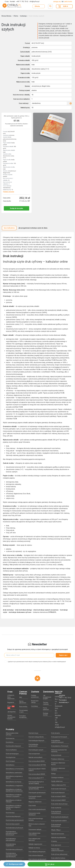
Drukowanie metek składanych (34, 814)
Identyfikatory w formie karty (15, 769)
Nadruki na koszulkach (35, 757)
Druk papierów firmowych (59, 737)
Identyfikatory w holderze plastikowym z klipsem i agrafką (14, 807)
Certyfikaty (35, 706)
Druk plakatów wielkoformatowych (57, 741)
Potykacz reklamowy (58, 759)
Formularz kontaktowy (23, 717)
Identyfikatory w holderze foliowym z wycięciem (14, 796)
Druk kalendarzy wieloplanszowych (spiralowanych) (12, 855)
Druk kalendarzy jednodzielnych (11, 839)
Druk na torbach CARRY (59, 796)
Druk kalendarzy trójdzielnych (11, 845)
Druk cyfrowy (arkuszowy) (59, 854)
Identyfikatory (10, 765)
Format (27, 43)
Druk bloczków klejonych (13, 746)
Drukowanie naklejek (35, 829)
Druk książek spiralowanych (37, 793)
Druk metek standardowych (37, 809)
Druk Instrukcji (10, 813)
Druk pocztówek (56, 755)
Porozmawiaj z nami (23, 711)
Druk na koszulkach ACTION (37, 765)
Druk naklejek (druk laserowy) (34, 839)
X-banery (54, 841)
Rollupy (54, 774)
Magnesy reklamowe (35, 802)
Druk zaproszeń (56, 845)
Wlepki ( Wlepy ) (56, 830)
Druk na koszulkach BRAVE (37, 774)
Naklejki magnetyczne (35, 844)
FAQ (21, 697)
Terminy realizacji (46, 703)
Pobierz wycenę (9, 192)
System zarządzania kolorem (11, 717)
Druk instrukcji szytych (37, 16)
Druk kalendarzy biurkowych (15, 828)
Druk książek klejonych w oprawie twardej (36, 788)
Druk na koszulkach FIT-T (36, 778)
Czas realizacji (24, 103)
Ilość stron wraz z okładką (21, 95)
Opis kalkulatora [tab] (9, 228)
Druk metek (32, 806)
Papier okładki (25, 56)
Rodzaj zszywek (25, 90)
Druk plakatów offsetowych (60, 746)
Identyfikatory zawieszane (14, 773)
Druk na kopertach (34, 754)
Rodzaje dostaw (46, 714)
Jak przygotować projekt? (47, 697)
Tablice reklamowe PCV (59, 785)
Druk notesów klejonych (36, 855)
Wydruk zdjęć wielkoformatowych (57, 850)
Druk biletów (10, 742)
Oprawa (27, 86)
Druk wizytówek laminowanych (56, 825)
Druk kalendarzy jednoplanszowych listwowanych (12, 833)
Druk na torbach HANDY (59, 800)
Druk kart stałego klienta (36, 737)
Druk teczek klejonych (58, 793)
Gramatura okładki (24, 60)
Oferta (37, 6)
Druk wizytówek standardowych (56, 812)
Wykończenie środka (23, 82)
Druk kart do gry (33, 733)
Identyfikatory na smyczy (14, 782)
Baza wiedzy (23, 707)
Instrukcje (23, 16)
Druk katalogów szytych (36, 750)
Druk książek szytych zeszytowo (35, 797)
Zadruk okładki (25, 52)
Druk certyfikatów (11, 750)
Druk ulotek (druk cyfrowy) (59, 804)
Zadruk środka (25, 69)
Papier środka (25, 73)
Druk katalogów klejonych (36, 741)
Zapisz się (63, 655)
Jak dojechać (11, 712)
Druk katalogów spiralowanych (33, 745)
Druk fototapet (10, 761)
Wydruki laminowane (58, 834)
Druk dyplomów (11, 757)
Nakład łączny (25, 108)
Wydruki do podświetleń (59, 837)
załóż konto (68, 2)
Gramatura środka (24, 78)
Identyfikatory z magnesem (14, 786)
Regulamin (11, 702)
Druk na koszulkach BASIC (37, 761)
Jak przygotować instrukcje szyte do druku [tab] (33, 228)
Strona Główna (6, 16)
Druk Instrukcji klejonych (13, 816)
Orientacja (26, 48)
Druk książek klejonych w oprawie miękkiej (36, 783)
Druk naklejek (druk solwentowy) (34, 834)
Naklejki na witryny (34, 848)
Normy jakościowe (23, 702)
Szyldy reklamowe (57, 781)
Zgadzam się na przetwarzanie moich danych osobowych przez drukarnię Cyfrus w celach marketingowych (37, 662)
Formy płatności (46, 709)
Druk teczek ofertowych (59, 789)
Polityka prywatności (35, 696)
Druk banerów (10, 738)
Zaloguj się (57, 2)
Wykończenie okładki (23, 65)
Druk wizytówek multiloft (59, 821)
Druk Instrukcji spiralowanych (15, 820)
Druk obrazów (56, 733)
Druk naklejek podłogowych (37, 852)
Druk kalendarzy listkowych (14, 849)
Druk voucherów (56, 808)
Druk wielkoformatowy (58, 858)
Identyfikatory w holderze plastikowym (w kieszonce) (14, 790)
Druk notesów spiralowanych (37, 859)
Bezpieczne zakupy (35, 702)
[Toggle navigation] (50, 6)
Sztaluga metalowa (57, 777)
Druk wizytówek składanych (60, 817)
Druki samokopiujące (12, 754)
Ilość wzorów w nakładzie (21, 99)
